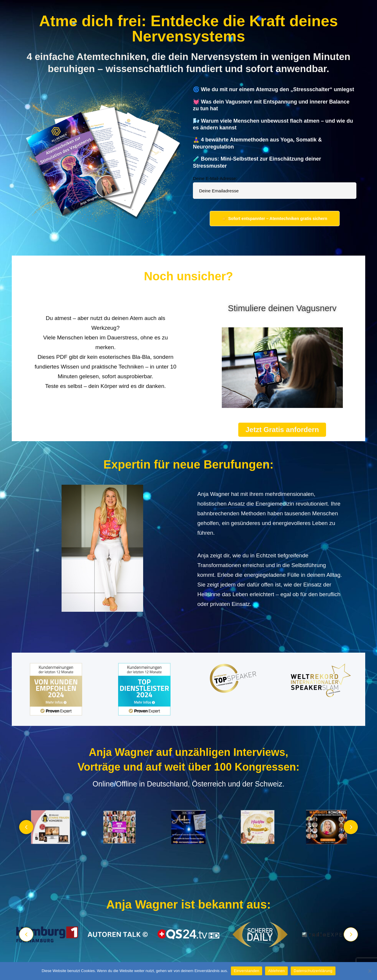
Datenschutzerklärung (313, 971)
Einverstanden (247, 971)
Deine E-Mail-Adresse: (215, 178)
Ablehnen (276, 971)
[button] (26, 827)
